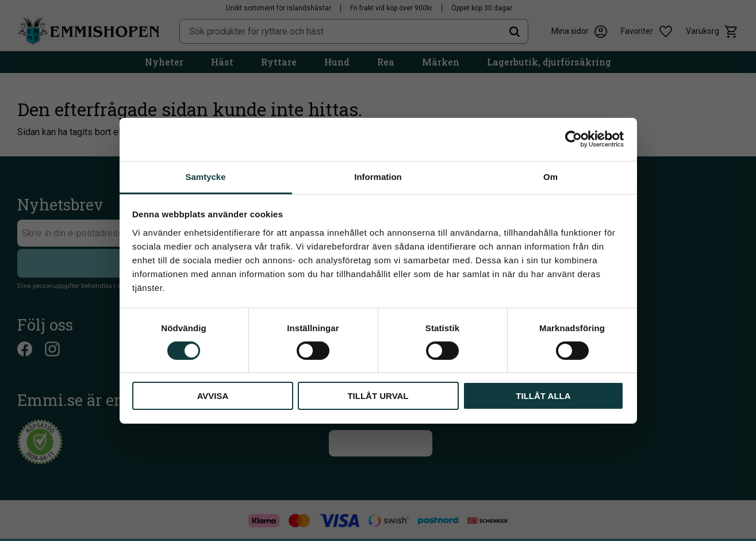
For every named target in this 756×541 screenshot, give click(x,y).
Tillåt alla (543, 396)
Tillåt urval (378, 396)
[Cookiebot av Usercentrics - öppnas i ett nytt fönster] (573, 139)
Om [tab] (550, 176)
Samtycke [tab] (205, 176)
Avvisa (213, 396)
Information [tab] (378, 176)
